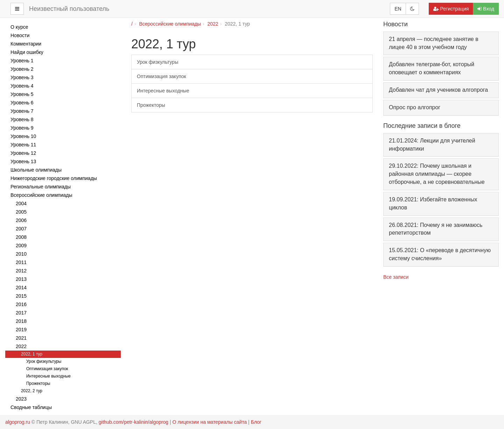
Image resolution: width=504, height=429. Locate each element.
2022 (213, 24)
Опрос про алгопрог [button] (415, 107)
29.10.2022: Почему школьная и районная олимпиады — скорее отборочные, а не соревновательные (437, 174)
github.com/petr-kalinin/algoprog (134, 422)
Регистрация (451, 9)
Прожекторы (151, 105)
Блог (256, 422)
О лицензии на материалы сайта (209, 422)
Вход (486, 9)
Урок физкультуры (157, 62)
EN (398, 9)
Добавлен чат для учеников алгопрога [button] (438, 90)
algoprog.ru (18, 422)
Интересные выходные (163, 91)
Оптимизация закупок (162, 76)
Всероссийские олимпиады (170, 24)
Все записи (396, 277)
